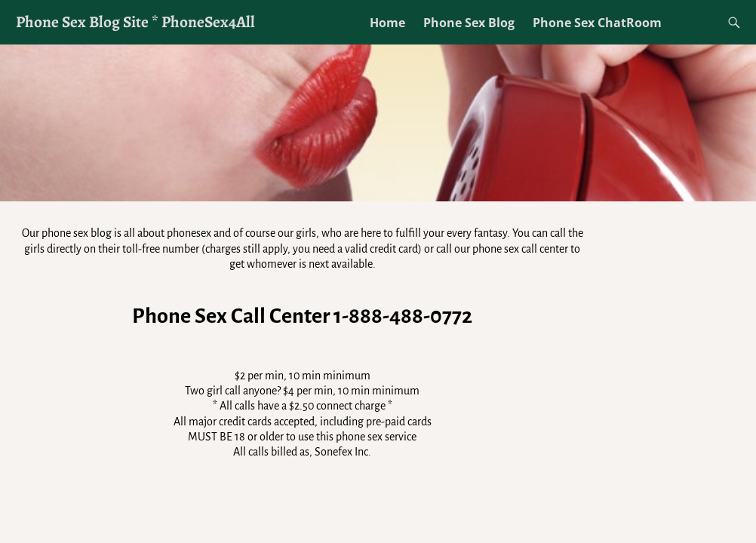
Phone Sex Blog (469, 23)
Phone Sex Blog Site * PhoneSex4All (135, 21)
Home (387, 23)
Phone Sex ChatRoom (597, 23)
